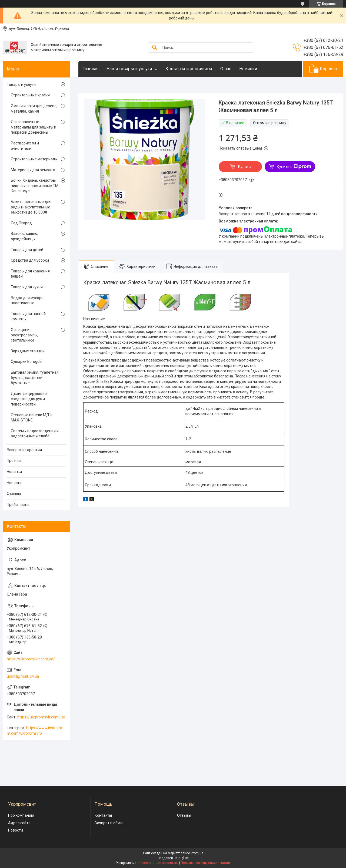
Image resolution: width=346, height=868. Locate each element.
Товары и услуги (21, 85)
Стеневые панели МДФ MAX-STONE (32, 418)
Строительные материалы (34, 159)
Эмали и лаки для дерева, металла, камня (34, 109)
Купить (244, 167)
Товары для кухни (27, 287)
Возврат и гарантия (24, 450)
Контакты (103, 815)
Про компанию (21, 815)
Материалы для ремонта (33, 170)
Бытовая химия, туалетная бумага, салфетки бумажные (35, 378)
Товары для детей (27, 250)
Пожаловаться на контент (158, 863)
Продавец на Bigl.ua (173, 858)
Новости (14, 483)
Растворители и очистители (25, 146)
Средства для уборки (30, 260)
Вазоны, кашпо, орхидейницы (24, 236)
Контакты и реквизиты (189, 69)
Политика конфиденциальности (205, 863)
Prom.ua (197, 853)
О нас (226, 69)
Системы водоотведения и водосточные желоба (35, 434)
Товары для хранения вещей (30, 274)
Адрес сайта (19, 823)
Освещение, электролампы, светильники (24, 335)
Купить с (294, 167)
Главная (90, 69)
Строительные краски (30, 95)
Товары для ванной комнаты (28, 316)
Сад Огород (21, 223)
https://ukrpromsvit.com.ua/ (31, 659)
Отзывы (14, 494)
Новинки (248, 69)
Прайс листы (18, 505)
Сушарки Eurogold (27, 362)
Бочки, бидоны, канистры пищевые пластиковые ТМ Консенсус (35, 186)
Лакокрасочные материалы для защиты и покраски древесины (34, 127)
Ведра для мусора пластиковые (27, 300)
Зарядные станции (28, 351)
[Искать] (155, 48)
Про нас (14, 461)
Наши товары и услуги (129, 69)
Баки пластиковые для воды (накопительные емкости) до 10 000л (31, 207)
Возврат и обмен (110, 823)
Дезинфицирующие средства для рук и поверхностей (29, 399)
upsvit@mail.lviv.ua (23, 676)
